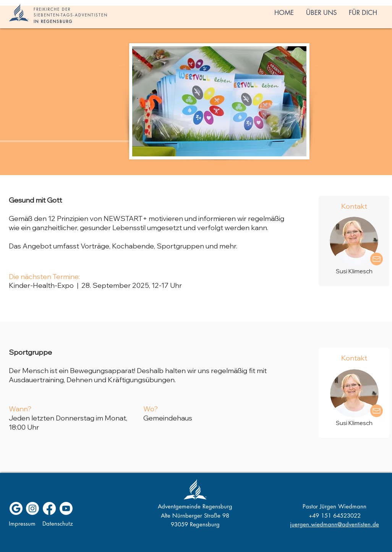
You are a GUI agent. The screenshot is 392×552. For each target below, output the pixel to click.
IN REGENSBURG (53, 21)
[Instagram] (32, 508)
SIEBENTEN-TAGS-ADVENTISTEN (71, 15)
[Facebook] (49, 508)
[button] (321, 13)
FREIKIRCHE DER (52, 9)
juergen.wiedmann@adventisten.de (334, 524)
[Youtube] (66, 508)
